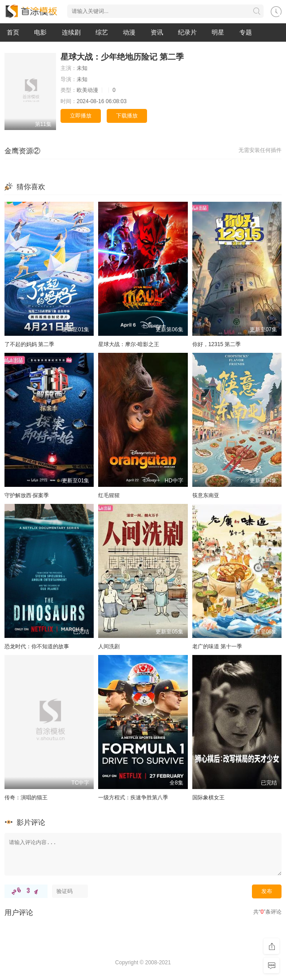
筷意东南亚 (206, 495)
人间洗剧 (109, 646)
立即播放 (81, 116)
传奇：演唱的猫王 (26, 798)
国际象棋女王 (208, 798)
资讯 (157, 32)
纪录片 (187, 32)
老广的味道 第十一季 (217, 646)
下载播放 (127, 116)
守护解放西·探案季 (27, 495)
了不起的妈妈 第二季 (29, 344)
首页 (13, 32)
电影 (40, 32)
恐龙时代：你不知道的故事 (37, 646)
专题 (246, 32)
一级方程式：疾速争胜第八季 (133, 798)
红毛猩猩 (109, 495)
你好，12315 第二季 (217, 344)
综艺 (102, 32)
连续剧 (71, 32)
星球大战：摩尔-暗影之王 (129, 344)
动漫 (129, 32)
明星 (218, 32)
